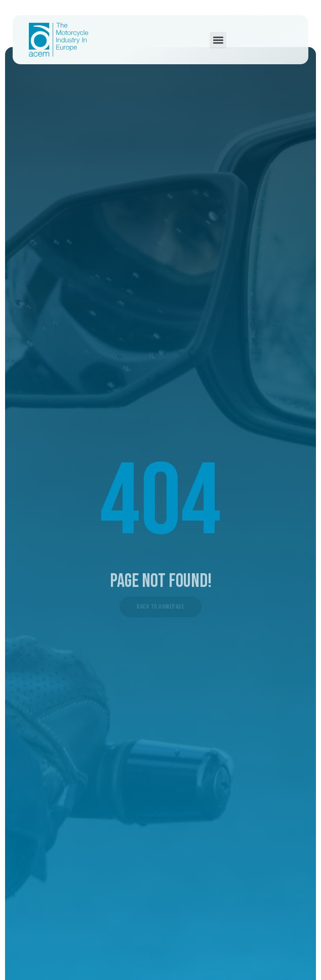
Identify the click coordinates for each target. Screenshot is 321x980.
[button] (218, 40)
